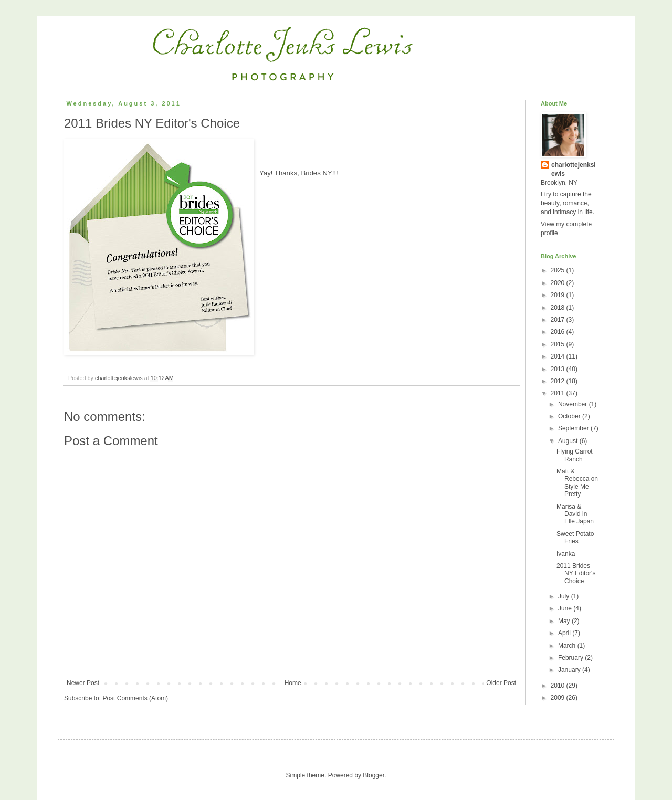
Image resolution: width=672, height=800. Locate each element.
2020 (559, 283)
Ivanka (566, 554)
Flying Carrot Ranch (575, 455)
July (565, 596)
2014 (559, 356)
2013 (559, 369)
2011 (559, 393)
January (570, 670)
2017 (559, 320)
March (568, 646)
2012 (559, 381)
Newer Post (83, 683)
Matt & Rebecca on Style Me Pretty (577, 483)
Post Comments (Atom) (135, 698)
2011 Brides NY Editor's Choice (576, 573)
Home (293, 683)
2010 (559, 686)
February (571, 658)
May (565, 621)
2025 (559, 270)
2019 (559, 295)
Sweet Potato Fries (575, 538)
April (565, 633)
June (566, 608)
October (570, 416)
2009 (559, 698)
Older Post (501, 683)
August (569, 441)
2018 (559, 308)
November (574, 404)
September (574, 428)
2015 (559, 344)
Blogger (374, 775)
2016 (559, 332)
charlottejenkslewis (574, 169)
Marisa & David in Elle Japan (575, 514)
